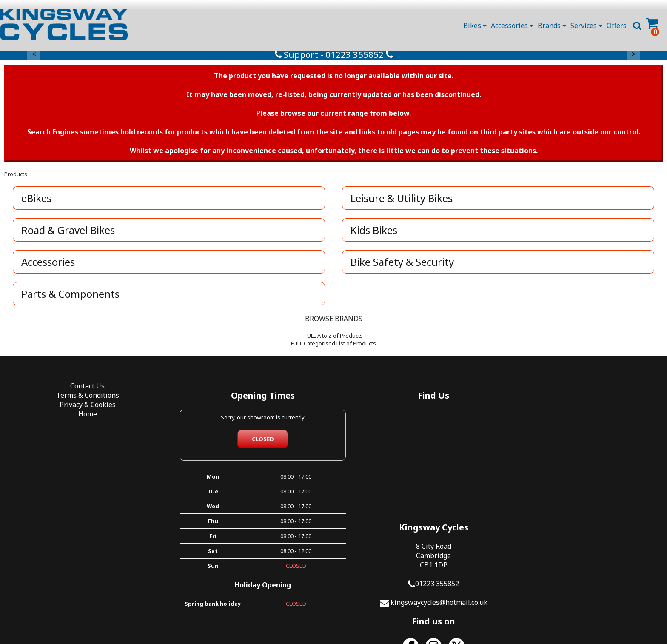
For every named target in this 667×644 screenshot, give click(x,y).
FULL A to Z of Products (334, 338)
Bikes (475, 26)
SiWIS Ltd (419, 622)
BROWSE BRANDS (334, 321)
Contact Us (84, 388)
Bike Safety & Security (403, 264)
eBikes (37, 201)
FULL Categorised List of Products (333, 346)
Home (83, 416)
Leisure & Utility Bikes (402, 201)
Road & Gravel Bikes (68, 232)
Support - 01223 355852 (334, 57)
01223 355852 (587, 454)
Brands (552, 26)
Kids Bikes (374, 232)
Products (16, 177)
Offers (617, 26)
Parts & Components (71, 296)
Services (586, 26)
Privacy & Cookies (83, 407)
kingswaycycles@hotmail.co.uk (589, 473)
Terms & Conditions (83, 398)
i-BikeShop (335, 622)
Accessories (512, 26)
